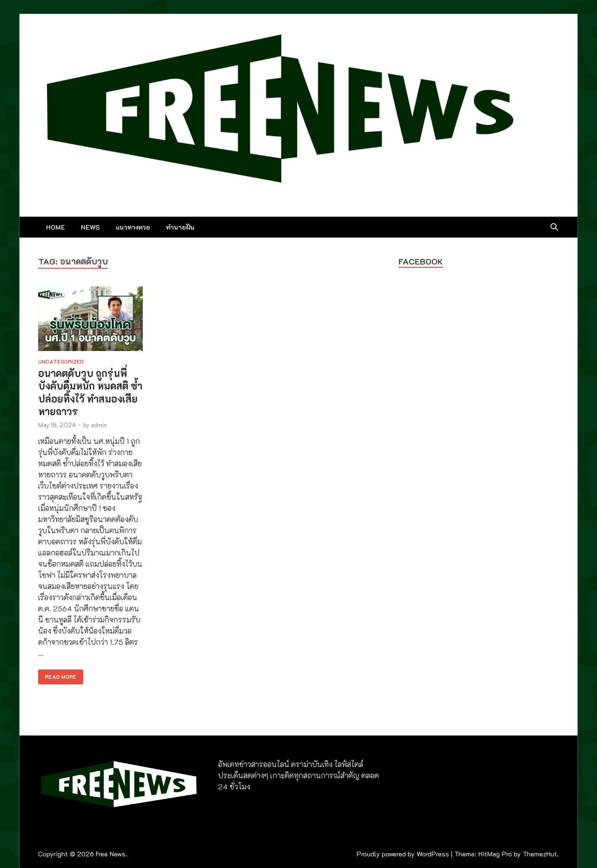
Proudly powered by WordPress (403, 854)
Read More (57, 675)
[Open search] (554, 227)
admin (99, 425)
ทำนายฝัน (180, 227)
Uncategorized (61, 361)
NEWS (90, 227)
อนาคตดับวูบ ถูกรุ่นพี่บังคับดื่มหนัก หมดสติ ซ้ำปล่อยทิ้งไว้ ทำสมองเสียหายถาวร (90, 392)
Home (56, 227)
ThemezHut (540, 854)
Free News (111, 854)
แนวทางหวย (133, 227)
